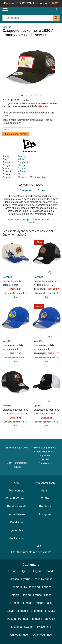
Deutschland (32, 587)
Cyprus (26, 579)
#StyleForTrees (17, 499)
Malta (52, 611)
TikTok (45, 499)
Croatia (14, 579)
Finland (26, 595)
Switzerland (44, 627)
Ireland (39, 603)
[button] (22, 95)
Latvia (10, 611)
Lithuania (22, 611)
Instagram (45, 514)
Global (48, 595)
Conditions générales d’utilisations (17, 530)
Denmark (16, 587)
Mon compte (17, 491)
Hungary (27, 603)
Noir (20, 174)
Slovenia (16, 627)
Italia (49, 603)
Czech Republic (42, 579)
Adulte (21, 159)
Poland (11, 619)
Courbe (22, 168)
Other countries (42, 635)
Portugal (23, 619)
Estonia (14, 595)
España (47, 587)
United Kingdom (20, 635)
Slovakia (50, 619)
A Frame (22, 171)
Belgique (24, 571)
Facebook (45, 506)
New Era (7, 27)
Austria (12, 571)
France (37, 595)
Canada (49, 571)
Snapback (23, 162)
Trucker (22, 156)
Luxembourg (38, 611)
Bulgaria (37, 571)
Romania (36, 619)
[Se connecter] (44, 10)
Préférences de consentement (17, 510)
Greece (15, 603)
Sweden (29, 627)
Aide (17, 483)
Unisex (22, 165)
